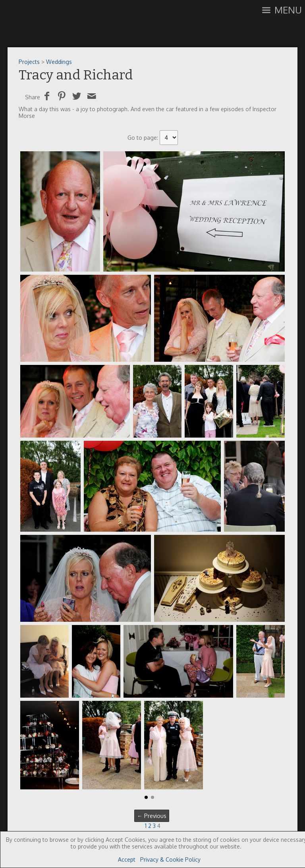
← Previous (152, 816)
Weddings (59, 62)
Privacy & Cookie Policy (170, 859)
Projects (29, 62)
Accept (127, 859)
